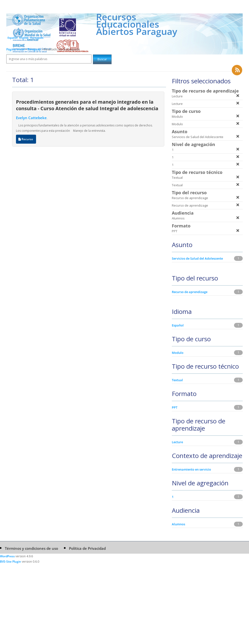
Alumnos (178, 524)
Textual (177, 380)
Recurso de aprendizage (190, 292)
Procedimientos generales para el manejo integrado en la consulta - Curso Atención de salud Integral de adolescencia (87, 105)
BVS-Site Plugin (11, 562)
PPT (175, 407)
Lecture (177, 442)
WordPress (7, 556)
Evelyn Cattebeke (31, 118)
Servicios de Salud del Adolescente (197, 258)
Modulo (178, 353)
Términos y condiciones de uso (31, 548)
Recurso (26, 139)
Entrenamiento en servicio (191, 469)
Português (37, 38)
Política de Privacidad (87, 548)
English (24, 38)
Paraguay (34, 49)
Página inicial (15, 49)
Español (12, 38)
